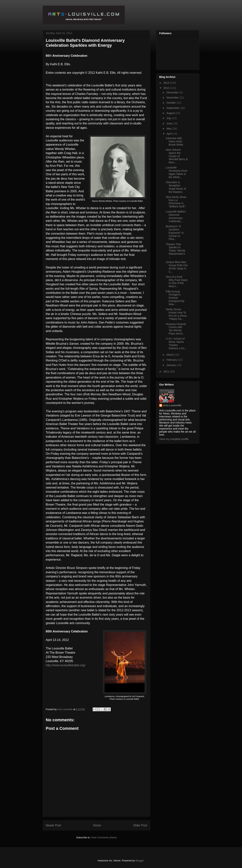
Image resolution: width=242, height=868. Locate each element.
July (169, 118)
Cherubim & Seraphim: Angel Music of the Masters (176, 187)
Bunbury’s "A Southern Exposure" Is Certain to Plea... (175, 233)
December (173, 92)
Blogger (140, 861)
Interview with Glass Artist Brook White (174, 141)
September (173, 108)
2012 (167, 88)
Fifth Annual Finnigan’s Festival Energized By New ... (175, 298)
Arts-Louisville (172, 405)
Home (97, 825)
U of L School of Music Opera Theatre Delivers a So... (176, 343)
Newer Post (53, 825)
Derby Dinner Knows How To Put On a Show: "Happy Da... (176, 314)
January (171, 365)
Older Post (140, 825)
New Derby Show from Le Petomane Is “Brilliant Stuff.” (176, 202)
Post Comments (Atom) (104, 837)
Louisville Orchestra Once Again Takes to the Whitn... (177, 172)
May (169, 129)
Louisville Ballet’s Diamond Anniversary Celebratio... (176, 216)
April (169, 134)
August (171, 113)
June (170, 123)
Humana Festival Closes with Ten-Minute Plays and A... (176, 329)
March (170, 355)
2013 (167, 83)
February (172, 360)
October (171, 103)
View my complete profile (174, 439)
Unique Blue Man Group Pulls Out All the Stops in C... (177, 267)
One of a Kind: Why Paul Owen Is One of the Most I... (177, 282)
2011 (167, 372)
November (173, 98)
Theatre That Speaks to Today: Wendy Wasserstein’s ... (176, 251)
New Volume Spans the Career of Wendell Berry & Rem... (177, 156)
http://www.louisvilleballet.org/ (66, 665)
